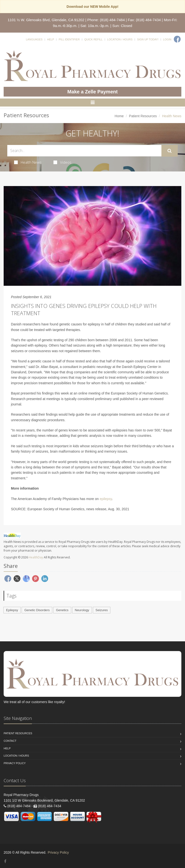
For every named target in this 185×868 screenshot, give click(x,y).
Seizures (102, 610)
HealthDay (36, 557)
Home (119, 116)
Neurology (82, 610)
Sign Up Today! (148, 39)
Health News (28, 162)
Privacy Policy (15, 763)
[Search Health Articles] (84, 151)
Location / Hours (120, 39)
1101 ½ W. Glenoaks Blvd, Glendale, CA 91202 (46, 20)
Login (167, 39)
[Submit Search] (170, 151)
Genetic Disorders (37, 610)
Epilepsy (12, 610)
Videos (62, 162)
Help (51, 39)
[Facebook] (177, 39)
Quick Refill (93, 39)
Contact (10, 741)
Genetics (62, 610)
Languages (34, 39)
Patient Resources (143, 116)
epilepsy (106, 499)
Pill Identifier (69, 39)
